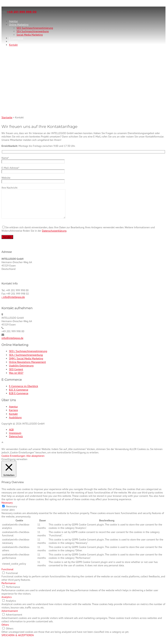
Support (13, 41)
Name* (33, 160)
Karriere (13, 416)
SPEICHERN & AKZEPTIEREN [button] (18, 641)
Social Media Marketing (30, 35)
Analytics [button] (7, 603)
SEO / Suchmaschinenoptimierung (28, 357)
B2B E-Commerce (19, 399)
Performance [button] (9, 589)
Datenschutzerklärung (54, 236)
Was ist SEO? (16, 378)
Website (33, 179)
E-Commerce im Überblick (24, 392)
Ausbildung (15, 423)
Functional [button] (7, 575)
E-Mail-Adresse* (33, 170)
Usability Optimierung (21, 371)
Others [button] (5, 630)
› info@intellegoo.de (13, 303)
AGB (11, 435)
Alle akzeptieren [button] (35, 461)
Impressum (15, 439)
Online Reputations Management (27, 368)
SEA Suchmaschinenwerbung (33, 31)
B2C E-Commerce (19, 395)
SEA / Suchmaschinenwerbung (26, 360)
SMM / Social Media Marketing (26, 364)
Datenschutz (16, 442)
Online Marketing (19, 25)
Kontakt (13, 45)
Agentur (13, 21)
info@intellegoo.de (12, 344)
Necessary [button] (7, 508)
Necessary (12, 512)
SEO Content (16, 375)
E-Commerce (16, 38)
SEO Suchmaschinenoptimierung (35, 28)
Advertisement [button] (10, 616)
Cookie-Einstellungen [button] (13, 461)
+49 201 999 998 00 (22, 12)
